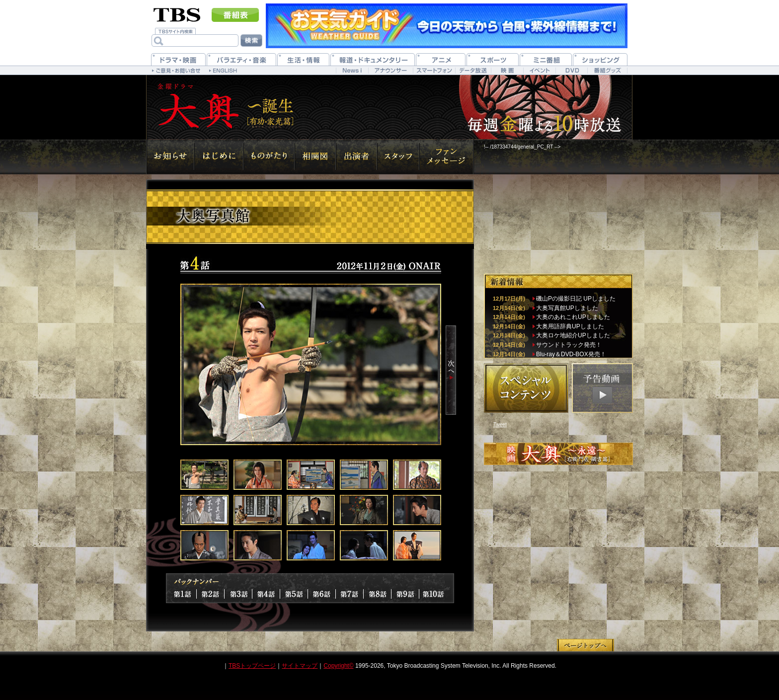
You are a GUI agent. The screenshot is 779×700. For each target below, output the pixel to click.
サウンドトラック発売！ (569, 345)
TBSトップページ (252, 666)
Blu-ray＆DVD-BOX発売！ (571, 354)
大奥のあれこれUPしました (573, 317)
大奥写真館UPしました (567, 308)
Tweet (500, 425)
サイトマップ (300, 666)
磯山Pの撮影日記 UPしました (576, 299)
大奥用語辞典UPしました (570, 326)
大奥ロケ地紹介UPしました (573, 335)
